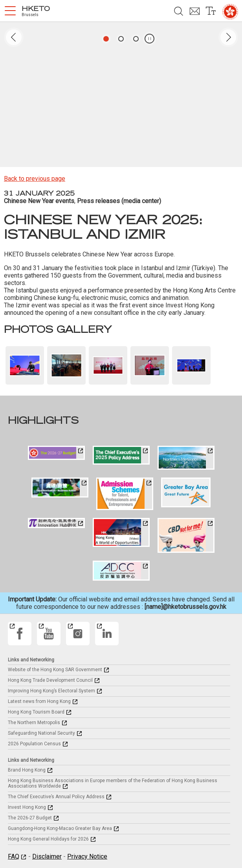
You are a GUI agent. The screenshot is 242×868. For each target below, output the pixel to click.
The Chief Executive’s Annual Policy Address (56, 797)
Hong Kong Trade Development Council (50, 680)
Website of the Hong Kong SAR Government (55, 670)
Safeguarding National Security (41, 733)
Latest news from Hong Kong (39, 701)
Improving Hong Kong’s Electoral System (51, 691)
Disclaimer (47, 856)
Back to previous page (35, 179)
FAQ (14, 856)
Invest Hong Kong (27, 807)
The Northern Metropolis (34, 723)
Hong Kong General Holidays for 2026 (48, 839)
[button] (10, 11)
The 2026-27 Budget (30, 818)
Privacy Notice (87, 856)
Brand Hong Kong (27, 770)
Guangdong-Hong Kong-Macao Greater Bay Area (60, 828)
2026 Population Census (34, 744)
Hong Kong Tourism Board (36, 712)
